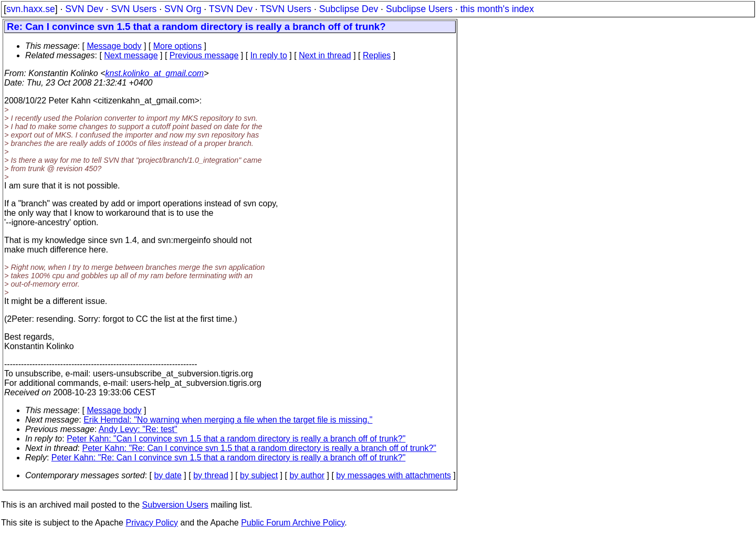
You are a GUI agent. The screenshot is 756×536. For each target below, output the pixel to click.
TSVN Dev (231, 9)
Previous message (204, 55)
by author (307, 475)
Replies (377, 55)
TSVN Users (286, 9)
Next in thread (325, 55)
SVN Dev (84, 9)
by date (167, 475)
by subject (259, 475)
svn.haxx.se (31, 9)
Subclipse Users (419, 9)
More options (178, 46)
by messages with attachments (393, 475)
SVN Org (183, 9)
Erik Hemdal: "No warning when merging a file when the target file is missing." (228, 420)
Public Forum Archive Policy (293, 523)
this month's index (497, 9)
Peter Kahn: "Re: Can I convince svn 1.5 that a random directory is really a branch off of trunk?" (260, 448)
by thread (211, 475)
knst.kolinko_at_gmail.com (155, 73)
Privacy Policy (152, 523)
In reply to (269, 55)
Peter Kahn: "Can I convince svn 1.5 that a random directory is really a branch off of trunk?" (236, 439)
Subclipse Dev (349, 9)
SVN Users (134, 9)
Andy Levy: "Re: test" (138, 429)
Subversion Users (175, 505)
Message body (114, 46)
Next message (131, 55)
